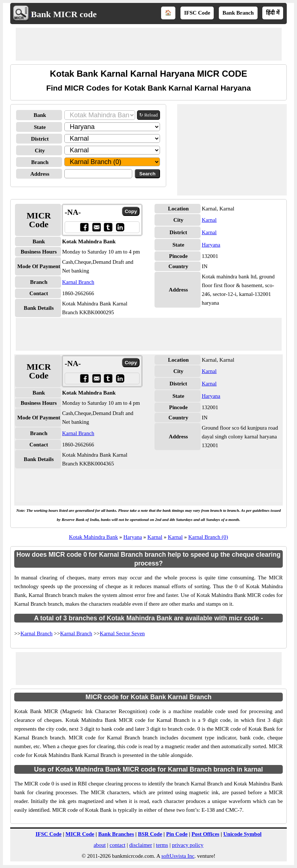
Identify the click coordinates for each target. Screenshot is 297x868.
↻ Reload (148, 115)
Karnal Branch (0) (208, 537)
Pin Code (177, 834)
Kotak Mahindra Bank (94, 537)
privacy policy (188, 845)
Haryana (211, 245)
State (40, 127)
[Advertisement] (149, 44)
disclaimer (141, 845)
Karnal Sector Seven (122, 633)
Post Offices (205, 834)
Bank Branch (238, 13)
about (100, 845)
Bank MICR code (64, 14)
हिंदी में (273, 13)
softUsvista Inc (178, 856)
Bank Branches (116, 834)
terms (162, 845)
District (40, 139)
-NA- (73, 212)
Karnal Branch (78, 282)
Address (40, 174)
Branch (40, 162)
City (40, 151)
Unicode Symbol (242, 834)
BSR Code (150, 834)
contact (117, 845)
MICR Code (80, 834)
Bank (40, 115)
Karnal (209, 220)
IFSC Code (197, 13)
